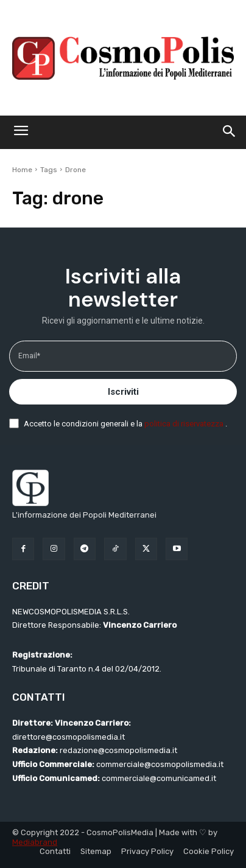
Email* (29, 356)
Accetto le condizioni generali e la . (125, 424)
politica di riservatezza (185, 424)
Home (22, 170)
